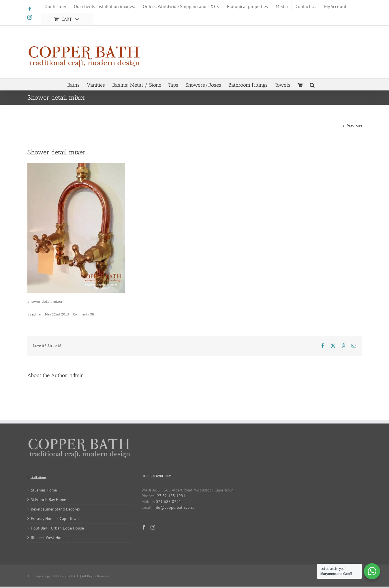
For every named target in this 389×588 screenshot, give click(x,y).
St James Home (44, 490)
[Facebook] (144, 527)
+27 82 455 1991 (170, 496)
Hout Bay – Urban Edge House (57, 528)
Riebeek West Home (48, 538)
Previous (354, 126)
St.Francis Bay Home (48, 500)
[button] (312, 84)
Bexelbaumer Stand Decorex (56, 509)
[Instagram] (153, 527)
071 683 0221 (168, 502)
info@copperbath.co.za (174, 507)
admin (37, 314)
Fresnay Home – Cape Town (55, 519)
